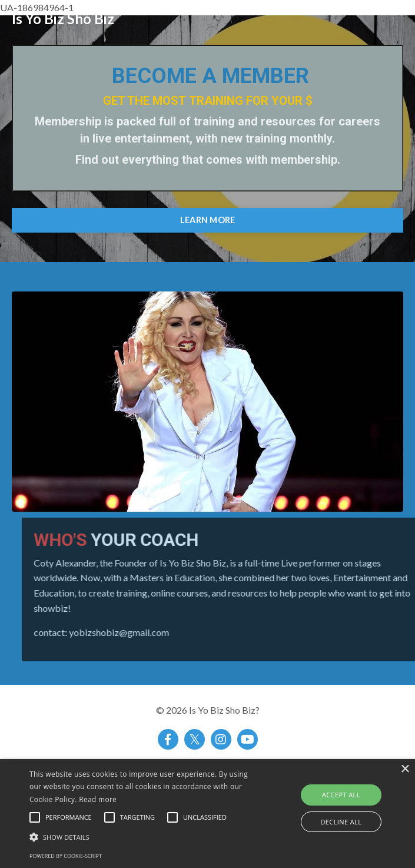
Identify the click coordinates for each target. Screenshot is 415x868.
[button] (145, 837)
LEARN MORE (208, 220)
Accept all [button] (341, 795)
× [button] (405, 769)
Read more (98, 799)
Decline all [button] (341, 822)
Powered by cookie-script (66, 856)
